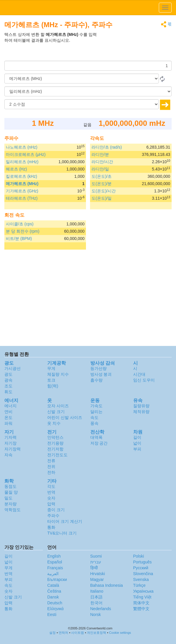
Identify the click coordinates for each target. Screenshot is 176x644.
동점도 (10, 486)
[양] (88, 66)
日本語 (96, 597)
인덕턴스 (55, 437)
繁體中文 (141, 609)
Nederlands (101, 609)
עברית (96, 562)
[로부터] (82, 79)
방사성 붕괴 (101, 374)
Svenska (141, 579)
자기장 (10, 443)
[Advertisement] (135, 46)
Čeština (54, 591)
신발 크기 (56, 412)
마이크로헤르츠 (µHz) (26, 154)
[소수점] (82, 104)
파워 (8, 423)
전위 (51, 467)
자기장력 (13, 449)
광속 (8, 380)
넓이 (137, 443)
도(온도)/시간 (104, 191)
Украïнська (143, 591)
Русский (141, 568)
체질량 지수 (58, 374)
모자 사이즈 (58, 406)
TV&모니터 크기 (62, 533)
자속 (8, 455)
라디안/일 (100, 169)
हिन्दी (94, 568)
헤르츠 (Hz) (16, 169)
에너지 (10, 406)
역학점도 (13, 510)
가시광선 (13, 368)
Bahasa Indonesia (107, 585)
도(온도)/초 (102, 176)
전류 (51, 461)
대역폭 (96, 437)
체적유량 (141, 412)
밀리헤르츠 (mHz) (22, 162)
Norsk (96, 615)
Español (55, 562)
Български (57, 579)
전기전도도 (57, 455)
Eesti (52, 615)
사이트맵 (78, 633)
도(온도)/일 (102, 198)
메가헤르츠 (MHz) (22, 184)
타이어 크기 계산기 (65, 521)
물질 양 (11, 492)
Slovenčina (143, 574)
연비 (8, 412)
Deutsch (55, 603)
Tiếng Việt (142, 597)
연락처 (63, 633)
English (54, 556)
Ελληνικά (55, 609)
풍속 (94, 423)
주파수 (53, 516)
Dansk (53, 597)
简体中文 (141, 603)
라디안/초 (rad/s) (107, 147)
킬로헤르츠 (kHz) (21, 176)
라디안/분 (100, 154)
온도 (8, 417)
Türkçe (139, 585)
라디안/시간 (102, 162)
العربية (53, 574)
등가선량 (98, 368)
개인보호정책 (96, 633)
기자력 (10, 437)
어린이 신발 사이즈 (65, 417)
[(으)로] (88, 91)
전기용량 (55, 443)
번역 (51, 492)
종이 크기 (56, 510)
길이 (137, 437)
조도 (8, 386)
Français (55, 568)
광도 (8, 374)
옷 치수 (54, 423)
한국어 (96, 603)
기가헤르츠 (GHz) (22, 191)
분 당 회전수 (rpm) (23, 231)
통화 (51, 527)
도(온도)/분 (102, 184)
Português (142, 562)
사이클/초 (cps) (20, 224)
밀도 (8, 498)
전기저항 (55, 449)
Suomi (96, 556)
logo (88, 8)
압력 (51, 504)
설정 (52, 633)
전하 (51, 472)
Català (53, 585)
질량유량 (141, 406)
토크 (51, 380)
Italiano (97, 591)
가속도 (96, 406)
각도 (51, 486)
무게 (51, 368)
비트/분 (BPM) (19, 239)
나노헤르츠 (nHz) (22, 147)
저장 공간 (99, 443)
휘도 (8, 392)
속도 (94, 417)
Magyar (97, 579)
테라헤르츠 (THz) (22, 198)
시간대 (139, 374)
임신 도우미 (144, 380)
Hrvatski (98, 574)
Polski (139, 556)
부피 (137, 449)
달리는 (96, 412)
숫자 (51, 498)
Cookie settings (120, 633)
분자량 (10, 504)
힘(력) (53, 386)
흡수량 (96, 380)
